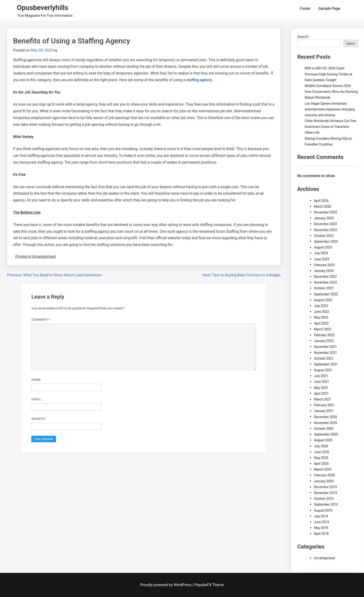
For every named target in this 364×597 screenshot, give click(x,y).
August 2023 (323, 247)
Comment (41, 320)
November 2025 (325, 212)
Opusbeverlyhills (43, 8)
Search (303, 37)
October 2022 (324, 288)
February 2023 (324, 265)
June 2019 (322, 522)
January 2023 (324, 271)
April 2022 (321, 323)
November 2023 (325, 230)
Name (36, 380)
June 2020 (322, 452)
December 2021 (325, 347)
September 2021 (326, 364)
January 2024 (324, 218)
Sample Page (329, 8)
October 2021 (324, 358)
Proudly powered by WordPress (166, 585)
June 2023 (322, 259)
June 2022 (322, 312)
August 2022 (323, 300)
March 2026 (322, 207)
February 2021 (324, 405)
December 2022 (325, 277)
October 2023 (324, 236)
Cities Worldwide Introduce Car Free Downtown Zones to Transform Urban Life (330, 127)
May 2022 (321, 317)
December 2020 (325, 417)
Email (36, 399)
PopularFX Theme (209, 585)
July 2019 (321, 516)
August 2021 (323, 370)
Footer (305, 8)
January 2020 (324, 481)
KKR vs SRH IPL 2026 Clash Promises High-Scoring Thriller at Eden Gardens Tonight (328, 74)
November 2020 (325, 423)
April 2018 (321, 534)
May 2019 (321, 528)
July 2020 (321, 446)
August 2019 (323, 510)
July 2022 (321, 306)
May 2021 (321, 388)
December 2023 (325, 224)
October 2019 (324, 499)
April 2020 (321, 464)
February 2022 (324, 335)
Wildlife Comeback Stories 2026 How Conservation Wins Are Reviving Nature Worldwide (331, 92)
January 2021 (324, 411)
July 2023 (321, 253)
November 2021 (325, 353)
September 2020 (326, 434)
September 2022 (326, 294)
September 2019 (326, 504)
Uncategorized (324, 558)
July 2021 (321, 376)
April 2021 (321, 394)
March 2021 (322, 399)
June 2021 (322, 382)
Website (38, 419)
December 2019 (325, 487)
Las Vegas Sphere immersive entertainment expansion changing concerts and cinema (330, 109)
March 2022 (322, 329)
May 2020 (321, 458)
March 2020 (322, 469)
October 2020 (324, 429)
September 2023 (326, 242)
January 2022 (324, 341)
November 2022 (325, 282)
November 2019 (325, 493)
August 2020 (323, 440)
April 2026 (321, 201)
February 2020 (324, 475)
